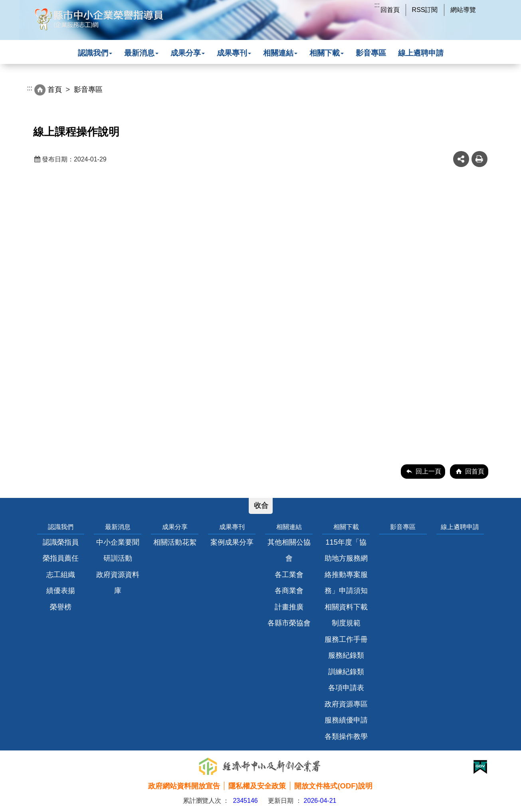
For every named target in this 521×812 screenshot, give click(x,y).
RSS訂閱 (425, 10)
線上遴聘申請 (421, 53)
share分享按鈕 (461, 159)
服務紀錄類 (346, 655)
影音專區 (371, 53)
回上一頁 (428, 471)
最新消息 (141, 53)
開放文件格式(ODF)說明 (333, 786)
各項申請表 (346, 688)
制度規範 (346, 623)
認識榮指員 (61, 542)
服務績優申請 (346, 720)
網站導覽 (463, 10)
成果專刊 (234, 53)
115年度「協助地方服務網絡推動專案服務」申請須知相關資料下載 (346, 574)
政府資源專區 (346, 704)
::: (377, 5)
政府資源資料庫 (118, 582)
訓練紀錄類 (346, 672)
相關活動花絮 (175, 542)
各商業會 (289, 590)
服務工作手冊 (346, 639)
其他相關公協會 (289, 550)
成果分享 (188, 53)
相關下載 (327, 53)
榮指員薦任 (61, 558)
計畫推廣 (289, 607)
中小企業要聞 (118, 542)
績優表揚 (61, 590)
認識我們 (95, 53)
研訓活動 (118, 558)
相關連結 (280, 53)
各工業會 (289, 574)
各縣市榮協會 (289, 623)
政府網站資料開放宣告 (184, 786)
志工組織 (61, 574)
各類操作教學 (346, 736)
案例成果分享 (232, 542)
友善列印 (479, 159)
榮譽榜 (61, 607)
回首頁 (390, 10)
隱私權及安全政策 (257, 786)
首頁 (55, 90)
